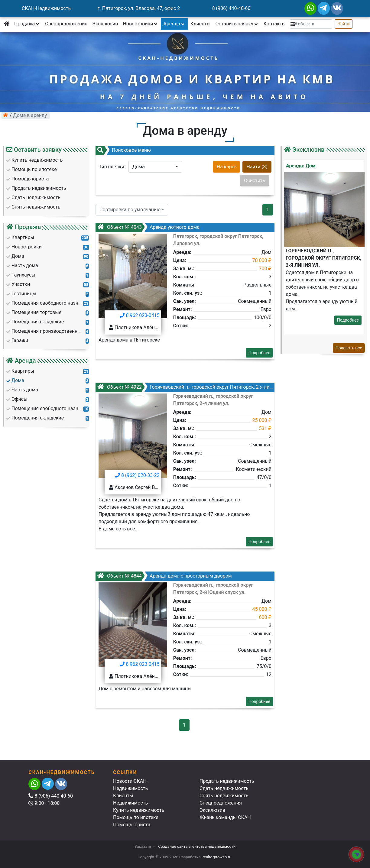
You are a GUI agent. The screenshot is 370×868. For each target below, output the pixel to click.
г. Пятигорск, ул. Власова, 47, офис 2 (139, 8)
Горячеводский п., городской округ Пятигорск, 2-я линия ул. (191, 387)
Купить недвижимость (139, 810)
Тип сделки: (112, 167)
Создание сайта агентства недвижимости (197, 846)
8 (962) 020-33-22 (137, 475)
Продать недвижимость (227, 781)
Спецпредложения (66, 24)
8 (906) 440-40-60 (231, 8)
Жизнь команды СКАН (225, 817)
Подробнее (259, 353)
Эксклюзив (105, 24)
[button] (293, 24)
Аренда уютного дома (148, 227)
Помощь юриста (132, 825)
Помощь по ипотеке (136, 817)
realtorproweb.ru (217, 857)
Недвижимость (130, 803)
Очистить (255, 181)
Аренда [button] (174, 24)
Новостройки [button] (141, 24)
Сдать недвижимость (224, 788)
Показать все (349, 348)
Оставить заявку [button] (237, 24)
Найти (344, 24)
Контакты (275, 24)
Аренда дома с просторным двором (164, 576)
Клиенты (201, 24)
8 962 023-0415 (140, 315)
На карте (227, 167)
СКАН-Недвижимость (46, 8)
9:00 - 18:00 (44, 803)
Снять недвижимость (224, 796)
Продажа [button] (27, 24)
